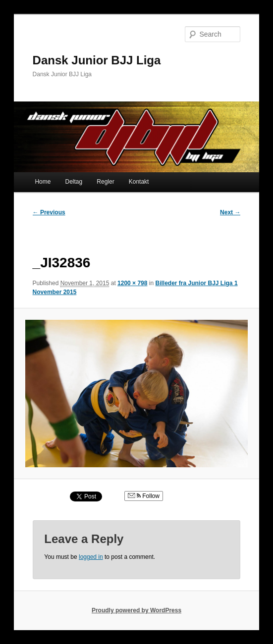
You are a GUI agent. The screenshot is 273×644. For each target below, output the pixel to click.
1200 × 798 (132, 283)
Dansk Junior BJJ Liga (97, 60)
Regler (105, 182)
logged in (91, 557)
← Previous (49, 212)
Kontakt (139, 182)
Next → (230, 212)
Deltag (74, 182)
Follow (144, 496)
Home (43, 182)
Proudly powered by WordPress (136, 610)
